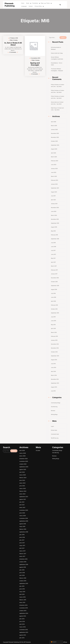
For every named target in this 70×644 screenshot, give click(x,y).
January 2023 (54, 169)
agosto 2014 (33, 560)
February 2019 (54, 235)
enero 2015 (33, 558)
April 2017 (53, 262)
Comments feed (55, 434)
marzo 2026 (33, 538)
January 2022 (54, 184)
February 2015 (54, 336)
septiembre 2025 (34, 540)
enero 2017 (33, 552)
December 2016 (55, 278)
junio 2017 (33, 550)
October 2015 (54, 309)
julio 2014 (33, 560)
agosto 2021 (33, 544)
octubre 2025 (33, 540)
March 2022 (54, 176)
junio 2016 (33, 554)
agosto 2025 (33, 540)
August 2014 (54, 360)
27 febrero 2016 (14, 38)
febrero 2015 (33, 558)
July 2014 (53, 364)
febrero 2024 (33, 542)
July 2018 (53, 243)
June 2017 (53, 254)
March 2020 (54, 215)
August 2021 (54, 192)
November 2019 (55, 219)
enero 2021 (33, 545)
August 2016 (54, 289)
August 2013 (54, 387)
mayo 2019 (33, 548)
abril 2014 (33, 561)
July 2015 (53, 317)
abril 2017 (33, 551)
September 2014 (55, 356)
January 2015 (54, 340)
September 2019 (55, 223)
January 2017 (54, 274)
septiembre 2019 (34, 547)
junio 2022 (33, 543)
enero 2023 (33, 542)
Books (28, 3)
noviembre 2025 (33, 539)
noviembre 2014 (33, 559)
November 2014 (55, 348)
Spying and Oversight (35, 64)
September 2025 (55, 145)
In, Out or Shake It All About (13, 44)
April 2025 (53, 153)
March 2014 (54, 375)
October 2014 (54, 352)
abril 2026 (33, 538)
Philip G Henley (14, 40)
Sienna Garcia (54, 102)
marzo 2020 (33, 547)
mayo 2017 (33, 550)
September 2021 (55, 188)
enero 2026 (33, 539)
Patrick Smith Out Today (57, 53)
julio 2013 (33, 563)
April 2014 (53, 371)
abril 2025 (33, 541)
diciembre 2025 (33, 539)
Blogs (42, 3)
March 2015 (54, 332)
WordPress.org (55, 438)
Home (23, 3)
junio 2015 (33, 556)
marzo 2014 (33, 561)
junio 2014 (33, 560)
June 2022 (54, 172)
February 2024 (55, 161)
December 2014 (55, 344)
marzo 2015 (33, 557)
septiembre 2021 (34, 544)
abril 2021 (33, 545)
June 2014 (54, 368)
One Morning (54, 407)
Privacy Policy (38, 6)
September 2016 (55, 286)
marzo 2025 (33, 541)
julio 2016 (33, 554)
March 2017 (54, 266)
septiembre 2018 (34, 549)
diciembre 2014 (33, 558)
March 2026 (54, 126)
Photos (48, 3)
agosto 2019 (33, 548)
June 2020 (54, 211)
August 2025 (54, 149)
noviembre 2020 (33, 546)
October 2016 (54, 282)
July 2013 (53, 391)
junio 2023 (33, 542)
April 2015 (53, 328)
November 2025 (55, 137)
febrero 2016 (33, 555)
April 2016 (53, 301)
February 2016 (54, 305)
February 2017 (54, 270)
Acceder (35, 538)
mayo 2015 (33, 556)
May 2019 (53, 231)
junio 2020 (33, 546)
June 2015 (53, 321)
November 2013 (55, 379)
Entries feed (54, 430)
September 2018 (55, 239)
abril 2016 (33, 554)
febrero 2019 (33, 548)
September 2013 (55, 383)
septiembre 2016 (34, 553)
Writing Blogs (54, 414)
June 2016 (53, 297)
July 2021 (53, 196)
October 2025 (54, 141)
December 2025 (55, 133)
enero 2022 (33, 544)
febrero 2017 (33, 552)
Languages (24, 6)
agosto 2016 (33, 553)
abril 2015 (33, 557)
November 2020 (55, 208)
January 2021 (54, 204)
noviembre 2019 (33, 547)
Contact (31, 6)
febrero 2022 (33, 543)
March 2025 (54, 157)
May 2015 (53, 325)
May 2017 (53, 258)
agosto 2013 (33, 562)
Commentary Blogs (56, 403)
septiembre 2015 (34, 555)
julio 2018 (33, 549)
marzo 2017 (33, 551)
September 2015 (55, 313)
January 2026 (54, 130)
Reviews (53, 411)
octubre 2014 (33, 559)
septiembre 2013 (34, 562)
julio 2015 (33, 556)
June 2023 (54, 165)
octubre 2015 (33, 555)
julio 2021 (33, 545)
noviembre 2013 (33, 562)
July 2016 (53, 293)
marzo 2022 (33, 543)
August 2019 (54, 227)
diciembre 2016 (33, 552)
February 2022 (55, 180)
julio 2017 (33, 550)
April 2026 (53, 122)
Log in (52, 426)
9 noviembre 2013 (36, 58)
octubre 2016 (33, 553)
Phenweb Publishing (10, 5)
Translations (35, 3)
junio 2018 (33, 549)
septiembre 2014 (34, 559)
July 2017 (53, 250)
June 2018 (53, 247)
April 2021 (53, 200)
